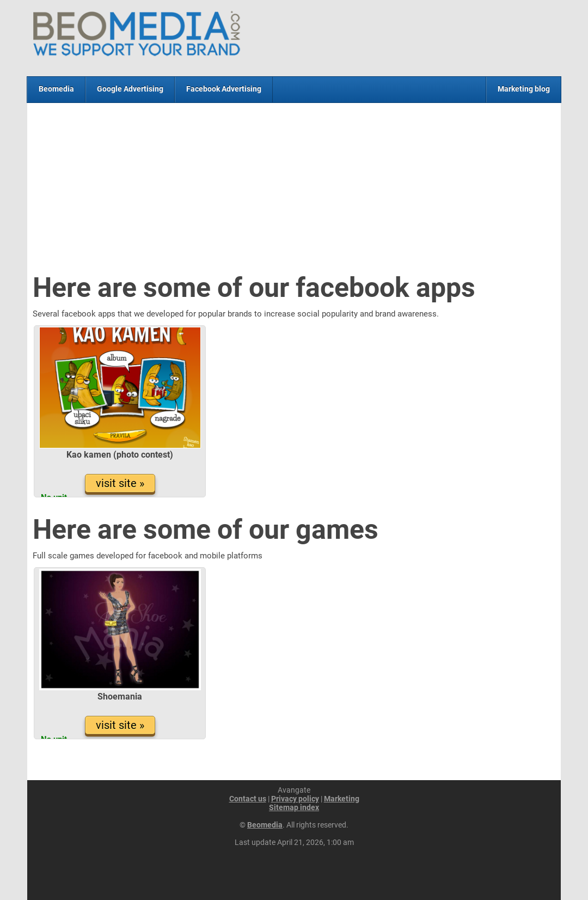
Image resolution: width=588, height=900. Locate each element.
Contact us (248, 799)
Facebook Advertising (224, 89)
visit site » (120, 483)
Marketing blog (524, 89)
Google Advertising (130, 89)
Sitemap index (294, 807)
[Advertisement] (294, 190)
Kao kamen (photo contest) (120, 455)
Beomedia (56, 89)
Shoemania (120, 697)
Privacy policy (295, 799)
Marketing (342, 799)
